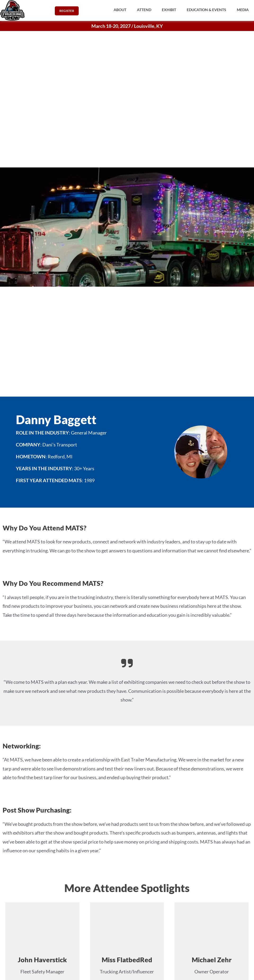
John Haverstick (42, 960)
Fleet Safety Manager (42, 972)
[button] (120, 10)
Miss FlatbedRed (127, 960)
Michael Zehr (212, 960)
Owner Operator (212, 972)
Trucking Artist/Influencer (127, 972)
